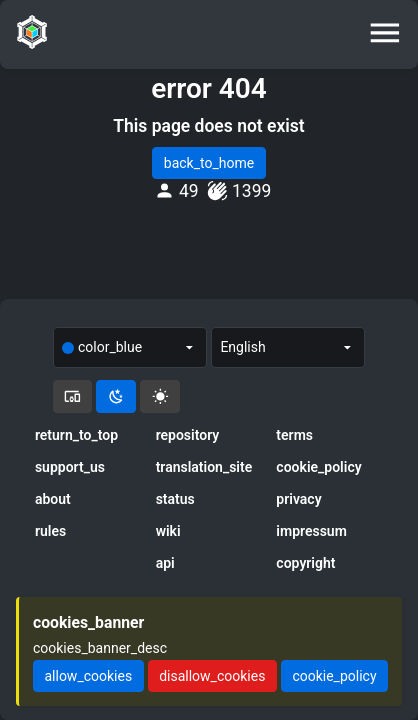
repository (188, 435)
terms (294, 435)
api (165, 563)
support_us (70, 467)
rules (50, 531)
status (175, 499)
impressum (311, 531)
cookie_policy (318, 467)
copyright (305, 563)
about (53, 499)
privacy (298, 499)
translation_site (204, 467)
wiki (168, 531)
